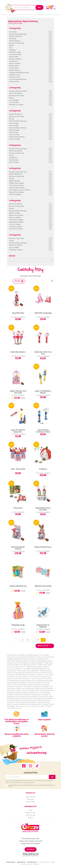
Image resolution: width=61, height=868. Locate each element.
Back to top (44, 646)
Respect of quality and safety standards (17, 735)
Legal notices (21, 862)
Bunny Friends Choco (43, 547)
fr (55, 6)
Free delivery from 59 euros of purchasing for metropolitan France (17, 721)
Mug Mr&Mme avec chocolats (43, 509)
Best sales (30, 799)
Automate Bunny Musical (18, 548)
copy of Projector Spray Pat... (18, 431)
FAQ (30, 810)
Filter (17, 281)
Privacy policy (11, 862)
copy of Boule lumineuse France (43, 431)
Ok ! (39, 7)
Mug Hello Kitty (18, 313)
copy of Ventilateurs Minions (43, 392)
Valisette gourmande (43, 586)
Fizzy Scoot (18, 508)
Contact (31, 849)
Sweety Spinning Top (18, 586)
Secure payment (44, 719)
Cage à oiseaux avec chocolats (18, 392)
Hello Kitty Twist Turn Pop (43, 353)
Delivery (30, 818)
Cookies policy (32, 862)
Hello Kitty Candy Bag (43, 313)
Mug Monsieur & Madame (43, 626)
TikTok (37, 766)
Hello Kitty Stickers (18, 352)
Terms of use (31, 815)
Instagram (31, 766)
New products (30, 797)
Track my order (31, 813)
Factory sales (30, 802)
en (55, 9)
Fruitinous (43, 469)
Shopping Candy (18, 625)
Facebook (24, 766)
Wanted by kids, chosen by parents (45, 735)
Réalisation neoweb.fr (33, 864)
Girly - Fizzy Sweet (18, 469)
